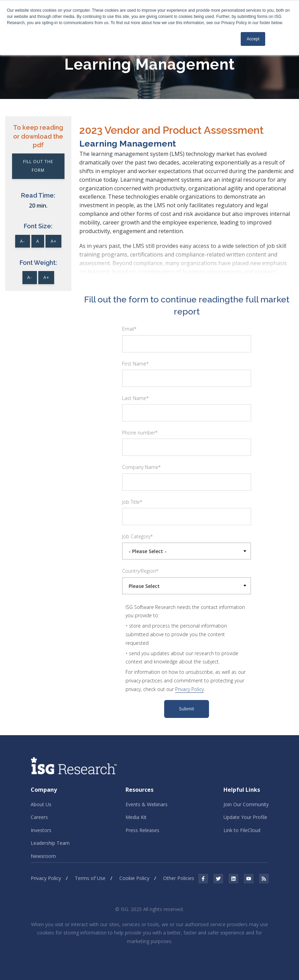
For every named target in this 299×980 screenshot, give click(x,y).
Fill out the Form (38, 166)
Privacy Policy (190, 689)
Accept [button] (253, 39)
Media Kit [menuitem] (136, 817)
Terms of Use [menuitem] (90, 878)
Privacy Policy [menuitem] (46, 878)
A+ (54, 241)
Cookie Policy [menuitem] (134, 878)
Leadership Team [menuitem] (50, 843)
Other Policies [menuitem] (179, 878)
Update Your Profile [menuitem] (245, 817)
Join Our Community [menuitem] (246, 804)
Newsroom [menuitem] (43, 856)
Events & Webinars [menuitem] (147, 804)
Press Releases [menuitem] (142, 830)
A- (22, 241)
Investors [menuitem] (41, 830)
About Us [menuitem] (41, 804)
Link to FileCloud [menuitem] (242, 830)
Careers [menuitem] (39, 817)
